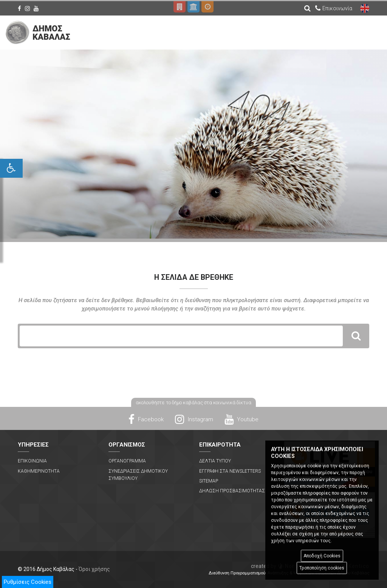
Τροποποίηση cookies (322, 568)
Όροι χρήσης (94, 569)
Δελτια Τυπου (215, 461)
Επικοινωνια (32, 461)
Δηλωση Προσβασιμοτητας (232, 491)
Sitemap (209, 481)
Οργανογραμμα (127, 461)
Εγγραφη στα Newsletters (230, 471)
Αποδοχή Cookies (322, 556)
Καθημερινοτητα (39, 471)
